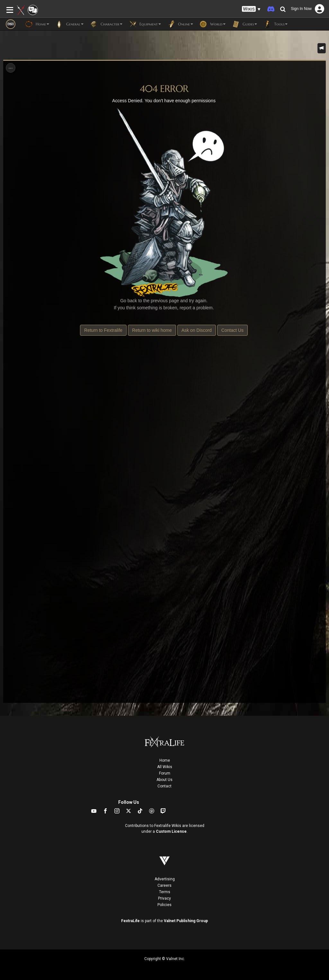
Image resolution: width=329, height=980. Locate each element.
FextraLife (130, 921)
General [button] (70, 24)
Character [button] (106, 24)
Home (165, 760)
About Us (164, 780)
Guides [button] (245, 24)
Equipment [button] (145, 24)
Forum (165, 773)
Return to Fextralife (103, 330)
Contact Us (232, 330)
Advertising (165, 879)
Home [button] (37, 24)
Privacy (164, 898)
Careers (164, 885)
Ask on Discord (197, 330)
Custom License (171, 831)
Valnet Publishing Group (186, 921)
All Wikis (165, 767)
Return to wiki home (152, 330)
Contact (164, 786)
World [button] (213, 24)
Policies (164, 905)
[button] (251, 9)
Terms (165, 892)
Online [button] (180, 24)
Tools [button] (276, 24)
